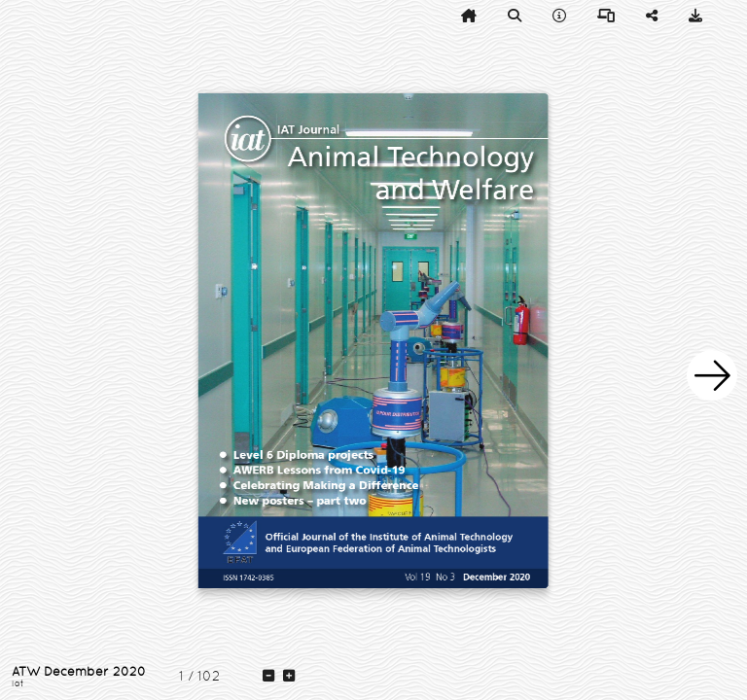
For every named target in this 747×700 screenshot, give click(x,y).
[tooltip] (469, 16)
